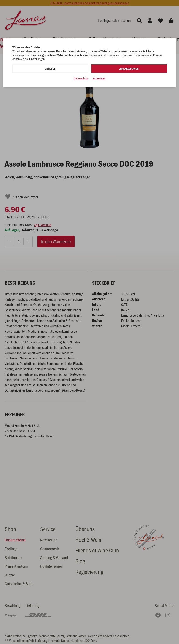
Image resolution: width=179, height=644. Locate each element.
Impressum (99, 78)
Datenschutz (81, 78)
